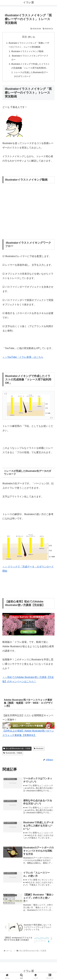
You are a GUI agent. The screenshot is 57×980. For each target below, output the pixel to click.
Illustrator (39, 749)
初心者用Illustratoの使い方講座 (17, 749)
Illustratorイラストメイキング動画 (27, 51)
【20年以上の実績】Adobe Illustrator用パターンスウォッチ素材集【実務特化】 (28, 730)
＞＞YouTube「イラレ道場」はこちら (23, 357)
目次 (25, 37)
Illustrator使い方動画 (13, 753)
